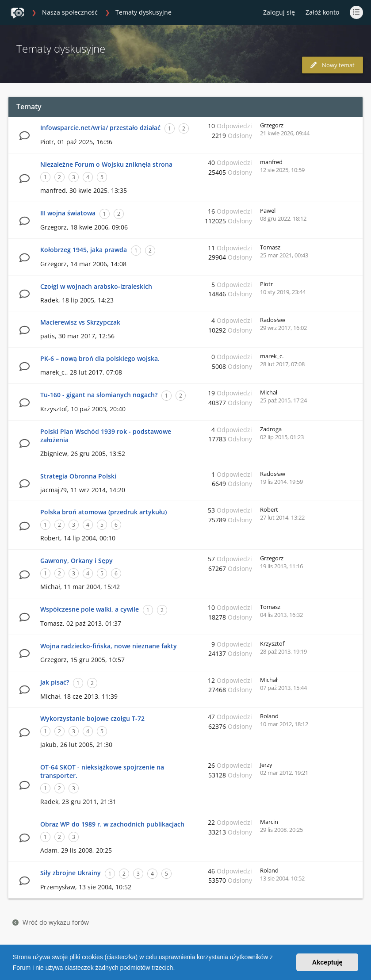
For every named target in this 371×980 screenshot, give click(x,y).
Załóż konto (322, 12)
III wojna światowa (68, 213)
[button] (178, 969)
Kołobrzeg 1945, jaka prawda (84, 250)
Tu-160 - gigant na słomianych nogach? (99, 395)
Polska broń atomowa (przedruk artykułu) (103, 512)
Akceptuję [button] (327, 962)
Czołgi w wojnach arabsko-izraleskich (96, 286)
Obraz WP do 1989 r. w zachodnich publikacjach (112, 824)
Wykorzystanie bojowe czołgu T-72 (92, 718)
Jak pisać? (55, 682)
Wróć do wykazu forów (51, 922)
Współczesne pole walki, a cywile (90, 609)
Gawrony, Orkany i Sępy (76, 561)
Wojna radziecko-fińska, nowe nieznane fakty (109, 646)
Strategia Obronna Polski (78, 476)
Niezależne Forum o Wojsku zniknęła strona (106, 164)
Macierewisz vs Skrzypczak (80, 322)
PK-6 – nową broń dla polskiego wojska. (100, 358)
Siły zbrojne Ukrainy (71, 873)
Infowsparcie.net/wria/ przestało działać (100, 128)
